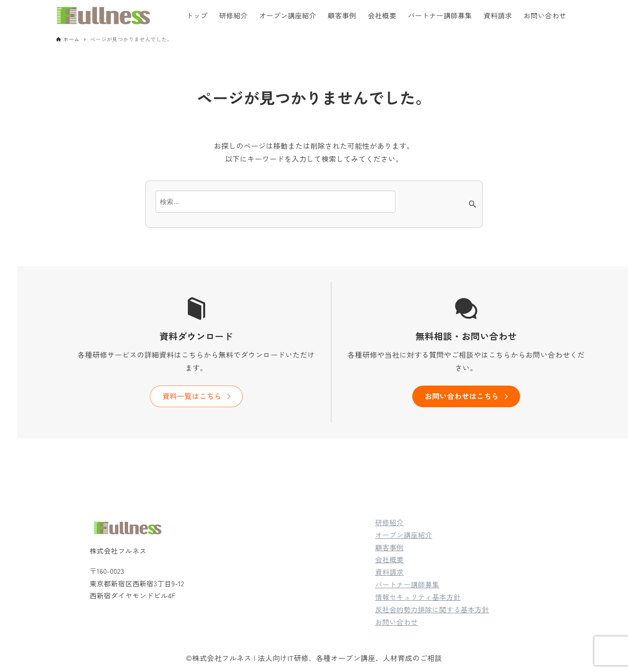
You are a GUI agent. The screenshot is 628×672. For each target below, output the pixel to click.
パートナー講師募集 (407, 584)
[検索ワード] (275, 202)
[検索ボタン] (472, 204)
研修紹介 (389, 522)
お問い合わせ (397, 622)
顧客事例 (389, 547)
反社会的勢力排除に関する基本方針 (432, 609)
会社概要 (389, 559)
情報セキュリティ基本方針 (418, 597)
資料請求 (389, 572)
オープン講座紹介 (404, 535)
